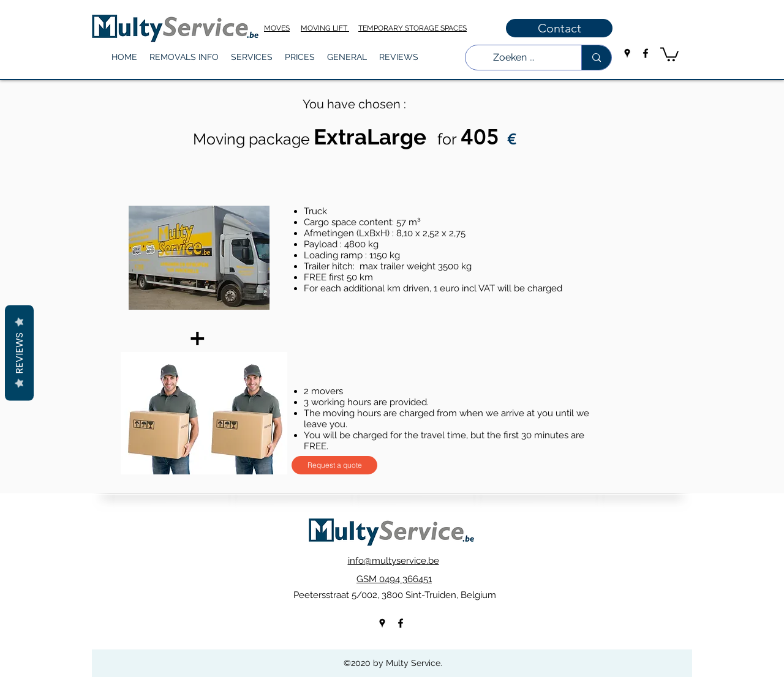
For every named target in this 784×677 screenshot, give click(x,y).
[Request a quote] (334, 465)
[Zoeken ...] (514, 58)
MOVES (277, 28)
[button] (184, 57)
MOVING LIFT (325, 28)
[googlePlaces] (627, 53)
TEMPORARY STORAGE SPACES (413, 28)
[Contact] (559, 28)
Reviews (19, 353)
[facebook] (646, 53)
